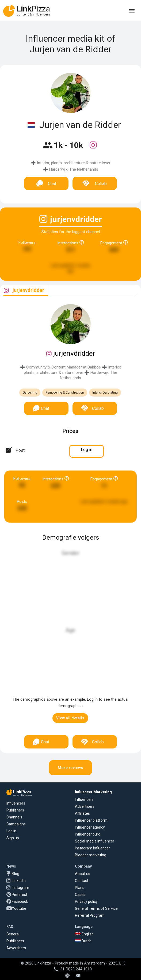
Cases (80, 895)
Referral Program (90, 915)
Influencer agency (90, 827)
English (84, 934)
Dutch (83, 941)
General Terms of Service (96, 908)
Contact (82, 881)
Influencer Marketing (93, 792)
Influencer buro (88, 834)
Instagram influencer (92, 848)
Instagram (20, 888)
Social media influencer (95, 841)
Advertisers (85, 806)
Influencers (16, 803)
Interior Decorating (105, 393)
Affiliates (82, 813)
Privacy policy (86, 901)
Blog (16, 874)
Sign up (13, 838)
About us (83, 874)
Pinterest (20, 895)
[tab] (24, 290)
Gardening (30, 393)
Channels (14, 817)
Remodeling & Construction (65, 393)
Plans (80, 888)
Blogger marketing (91, 855)
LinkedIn (19, 881)
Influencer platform (91, 820)
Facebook (20, 901)
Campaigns (16, 824)
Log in (11, 831)
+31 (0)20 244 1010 (73, 969)
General (13, 934)
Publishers (15, 810)
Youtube (19, 908)
